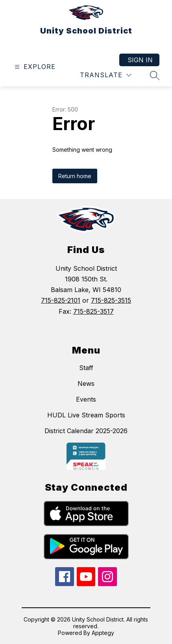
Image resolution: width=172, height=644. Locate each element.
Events (86, 399)
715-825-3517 (93, 311)
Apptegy (103, 633)
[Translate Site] (106, 75)
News (86, 383)
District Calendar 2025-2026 (86, 431)
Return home (75, 176)
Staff (86, 368)
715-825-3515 (111, 300)
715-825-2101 (61, 300)
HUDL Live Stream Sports (86, 415)
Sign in (140, 60)
